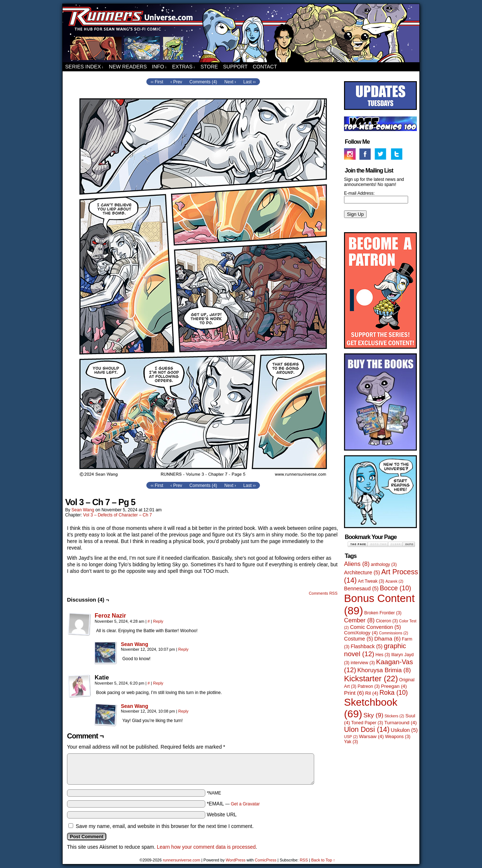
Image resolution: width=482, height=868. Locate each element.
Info (159, 67)
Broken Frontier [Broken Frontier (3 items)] (383, 613)
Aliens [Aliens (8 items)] (357, 564)
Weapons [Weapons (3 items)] (398, 737)
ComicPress (266, 860)
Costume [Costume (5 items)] (359, 639)
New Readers (128, 67)
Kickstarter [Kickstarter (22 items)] (371, 679)
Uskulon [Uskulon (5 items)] (404, 730)
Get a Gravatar (245, 804)
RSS (304, 860)
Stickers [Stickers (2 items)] (394, 716)
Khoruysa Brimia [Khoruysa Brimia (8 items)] (384, 670)
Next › (230, 82)
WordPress (236, 860)
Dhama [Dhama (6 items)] (388, 639)
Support (235, 67)
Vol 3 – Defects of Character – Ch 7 (117, 515)
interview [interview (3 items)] (363, 663)
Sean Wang (83, 510)
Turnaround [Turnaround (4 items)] (401, 723)
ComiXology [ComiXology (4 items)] (361, 633)
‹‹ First (157, 82)
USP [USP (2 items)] (351, 737)
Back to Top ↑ (323, 860)
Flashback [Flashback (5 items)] (367, 646)
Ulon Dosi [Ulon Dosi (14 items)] (367, 729)
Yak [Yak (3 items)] (351, 742)
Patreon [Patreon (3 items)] (369, 686)
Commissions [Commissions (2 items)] (394, 633)
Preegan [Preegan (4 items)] (394, 686)
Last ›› (249, 82)
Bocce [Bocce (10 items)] (395, 588)
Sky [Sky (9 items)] (373, 715)
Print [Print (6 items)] (354, 693)
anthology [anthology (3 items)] (384, 564)
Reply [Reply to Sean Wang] (183, 649)
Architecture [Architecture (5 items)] (362, 572)
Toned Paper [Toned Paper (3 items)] (367, 723)
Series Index (84, 67)
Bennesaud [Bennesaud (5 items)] (361, 588)
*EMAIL (233, 804)
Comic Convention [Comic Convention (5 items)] (375, 627)
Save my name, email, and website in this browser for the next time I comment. (165, 826)
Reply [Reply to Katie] (158, 683)
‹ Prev (176, 82)
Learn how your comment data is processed (206, 847)
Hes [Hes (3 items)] (383, 655)
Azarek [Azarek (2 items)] (394, 581)
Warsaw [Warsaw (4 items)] (371, 736)
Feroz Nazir (110, 616)
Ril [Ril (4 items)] (372, 693)
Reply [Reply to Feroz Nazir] (158, 621)
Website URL (222, 815)
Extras (184, 67)
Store (209, 67)
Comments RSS (323, 593)
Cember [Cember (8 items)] (359, 620)
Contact (265, 67)
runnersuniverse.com (241, 33)
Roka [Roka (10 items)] (394, 693)
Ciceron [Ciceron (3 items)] (387, 621)
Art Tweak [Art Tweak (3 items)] (371, 581)
